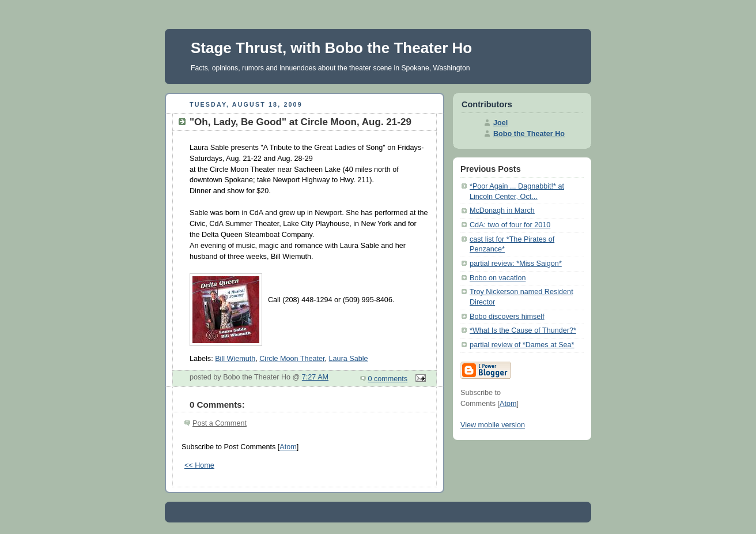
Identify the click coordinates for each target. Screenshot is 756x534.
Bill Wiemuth (235, 359)
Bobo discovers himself (507, 317)
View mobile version (493, 425)
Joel (500, 123)
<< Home (199, 465)
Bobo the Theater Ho (529, 134)
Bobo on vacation (498, 278)
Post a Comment (220, 423)
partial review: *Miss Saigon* (516, 264)
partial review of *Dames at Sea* (522, 345)
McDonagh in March (502, 210)
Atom (288, 447)
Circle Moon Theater (292, 359)
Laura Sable (349, 359)
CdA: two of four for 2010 (510, 225)
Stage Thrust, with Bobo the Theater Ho (331, 48)
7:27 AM (315, 377)
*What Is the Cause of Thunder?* (523, 330)
